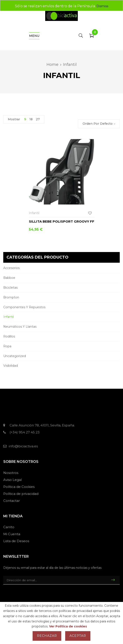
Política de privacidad (21, 494)
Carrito (9, 527)
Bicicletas (10, 288)
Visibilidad (11, 366)
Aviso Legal (12, 480)
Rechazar (47, 636)
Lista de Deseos (16, 541)
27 (38, 119)
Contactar (12, 501)
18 (31, 119)
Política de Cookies (19, 487)
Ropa (7, 346)
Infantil (8, 317)
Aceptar (78, 636)
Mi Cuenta (12, 534)
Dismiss (102, 6)
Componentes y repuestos (24, 307)
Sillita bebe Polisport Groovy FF (62, 221)
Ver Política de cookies (68, 626)
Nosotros (11, 473)
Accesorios (11, 268)
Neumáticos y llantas (20, 327)
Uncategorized (15, 356)
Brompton (11, 297)
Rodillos (9, 336)
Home (52, 65)
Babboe (9, 278)
